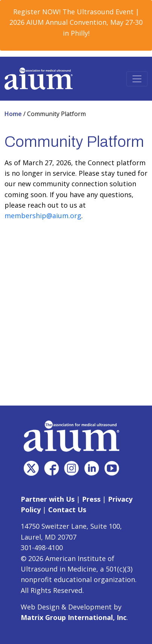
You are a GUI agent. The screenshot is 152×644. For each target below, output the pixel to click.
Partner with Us (48, 499)
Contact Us (67, 510)
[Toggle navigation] (137, 79)
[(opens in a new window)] (31, 468)
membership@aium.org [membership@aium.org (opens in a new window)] (43, 216)
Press (91, 499)
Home (14, 114)
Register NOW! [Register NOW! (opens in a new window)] (37, 12)
